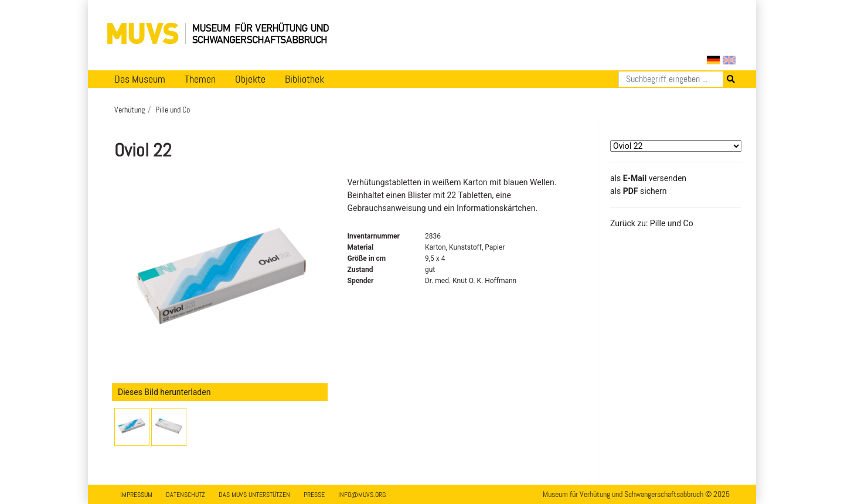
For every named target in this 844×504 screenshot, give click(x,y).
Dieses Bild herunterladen (164, 392)
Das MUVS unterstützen (254, 495)
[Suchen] (671, 79)
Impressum (136, 495)
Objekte (250, 79)
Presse (314, 495)
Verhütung (130, 110)
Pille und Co (173, 110)
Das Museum (140, 79)
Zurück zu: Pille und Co (652, 223)
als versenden (648, 178)
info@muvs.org (362, 495)
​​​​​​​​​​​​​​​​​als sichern (639, 191)
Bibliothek (304, 79)
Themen (200, 79)
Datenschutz (186, 495)
